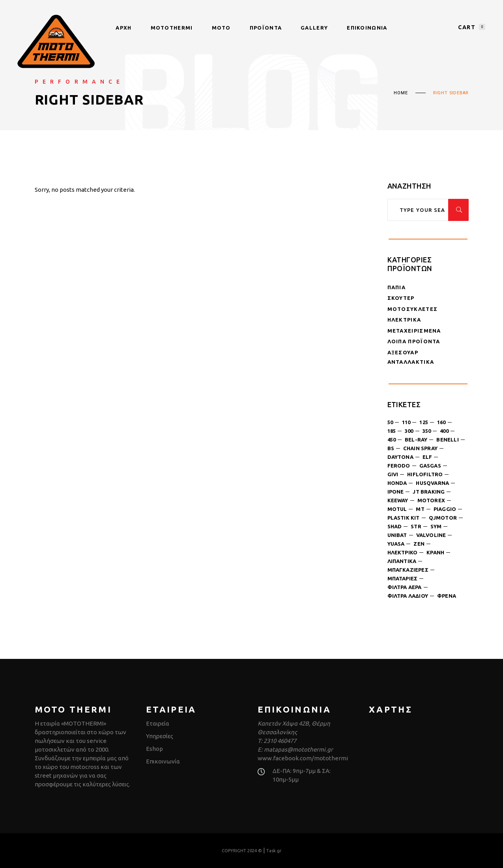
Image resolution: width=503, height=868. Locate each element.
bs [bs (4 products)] (391, 448)
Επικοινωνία (163, 761)
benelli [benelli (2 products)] (447, 440)
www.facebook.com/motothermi (303, 758)
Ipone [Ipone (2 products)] (396, 492)
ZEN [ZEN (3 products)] (419, 544)
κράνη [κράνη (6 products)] (435, 552)
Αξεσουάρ (403, 352)
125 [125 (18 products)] (424, 422)
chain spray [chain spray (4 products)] (420, 448)
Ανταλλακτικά (411, 362)
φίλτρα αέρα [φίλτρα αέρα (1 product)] (405, 587)
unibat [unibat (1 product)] (397, 535)
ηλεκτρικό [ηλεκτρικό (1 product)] (403, 552)
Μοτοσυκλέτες (413, 309)
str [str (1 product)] (416, 526)
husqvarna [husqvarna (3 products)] (432, 483)
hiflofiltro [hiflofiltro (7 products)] (425, 474)
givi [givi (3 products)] (393, 474)
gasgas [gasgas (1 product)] (430, 466)
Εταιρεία (158, 723)
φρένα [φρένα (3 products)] (447, 596)
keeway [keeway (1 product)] (398, 500)
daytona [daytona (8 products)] (400, 457)
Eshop (154, 749)
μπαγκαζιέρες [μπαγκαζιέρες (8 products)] (408, 570)
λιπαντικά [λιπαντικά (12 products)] (402, 561)
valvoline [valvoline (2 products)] (431, 535)
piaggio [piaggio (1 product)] (445, 509)
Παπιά (397, 287)
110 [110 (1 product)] (406, 422)
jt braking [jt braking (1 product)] (429, 492)
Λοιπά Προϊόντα (414, 341)
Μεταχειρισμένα (414, 331)
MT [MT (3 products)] (420, 509)
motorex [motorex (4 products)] (431, 500)
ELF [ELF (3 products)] (427, 457)
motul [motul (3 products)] (397, 509)
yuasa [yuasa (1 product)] (396, 544)
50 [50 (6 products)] (390, 422)
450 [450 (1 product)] (392, 440)
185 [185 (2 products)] (392, 431)
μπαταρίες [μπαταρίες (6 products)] (403, 578)
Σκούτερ (401, 298)
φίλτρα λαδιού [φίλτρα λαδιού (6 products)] (408, 596)
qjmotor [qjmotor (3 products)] (443, 518)
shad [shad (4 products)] (395, 526)
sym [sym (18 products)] (436, 526)
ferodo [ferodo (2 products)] (399, 466)
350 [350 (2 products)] (427, 431)
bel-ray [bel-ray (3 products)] (416, 440)
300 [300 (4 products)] (409, 431)
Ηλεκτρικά (404, 320)
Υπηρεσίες (160, 736)
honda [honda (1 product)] (397, 483)
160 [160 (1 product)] (441, 422)
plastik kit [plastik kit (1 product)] (404, 518)
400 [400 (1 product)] (444, 431)
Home (401, 93)
